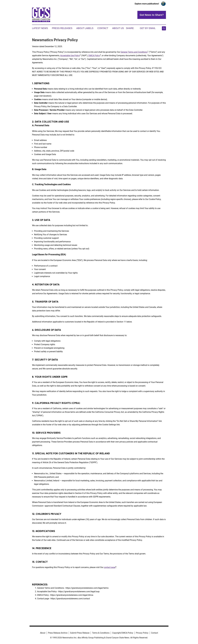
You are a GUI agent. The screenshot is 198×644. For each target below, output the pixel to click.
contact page (110, 567)
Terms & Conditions (101, 633)
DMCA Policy (94, 56)
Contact (103, 28)
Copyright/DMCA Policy (123, 633)
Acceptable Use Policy (70, 56)
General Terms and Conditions (134, 52)
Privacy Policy (142, 633)
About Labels (85, 28)
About (43, 633)
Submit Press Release (80, 633)
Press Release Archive (58, 633)
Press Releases (62, 28)
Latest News (40, 28)
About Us (118, 28)
